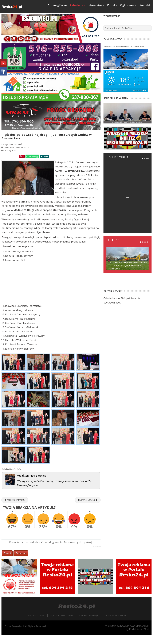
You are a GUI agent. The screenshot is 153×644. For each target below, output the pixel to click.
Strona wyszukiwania (115, 624)
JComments (97, 555)
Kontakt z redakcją (88, 624)
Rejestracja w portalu (62, 624)
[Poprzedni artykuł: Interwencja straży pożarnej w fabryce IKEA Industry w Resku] (15, 509)
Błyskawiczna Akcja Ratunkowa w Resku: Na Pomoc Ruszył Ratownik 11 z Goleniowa (129, 241)
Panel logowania (36, 624)
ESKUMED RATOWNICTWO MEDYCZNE (127, 635)
